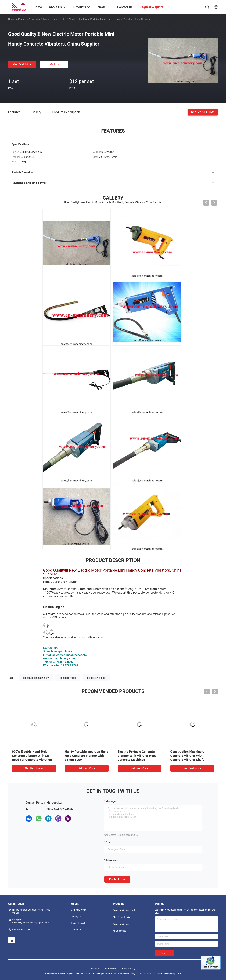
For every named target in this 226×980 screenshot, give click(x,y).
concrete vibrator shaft (90, 637)
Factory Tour (77, 916)
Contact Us (76, 930)
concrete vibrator (96, 678)
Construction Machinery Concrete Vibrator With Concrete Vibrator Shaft (187, 756)
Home (12, 19)
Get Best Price (22, 64)
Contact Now (117, 879)
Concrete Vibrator (40, 19)
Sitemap (95, 969)
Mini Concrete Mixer (122, 917)
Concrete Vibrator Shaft (124, 910)
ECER (178, 974)
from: (109, 842)
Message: (111, 801)
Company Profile (79, 910)
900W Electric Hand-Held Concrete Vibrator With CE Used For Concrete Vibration (32, 756)
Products (23, 19)
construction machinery (36, 678)
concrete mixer (68, 678)
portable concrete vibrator (151, 592)
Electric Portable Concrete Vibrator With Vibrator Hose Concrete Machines (137, 756)
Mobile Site (110, 969)
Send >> (164, 953)
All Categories (120, 931)
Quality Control (78, 923)
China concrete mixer (55, 974)
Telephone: (112, 860)
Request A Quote (203, 112)
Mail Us (54, 64)
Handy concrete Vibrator (60, 582)
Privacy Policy (129, 969)
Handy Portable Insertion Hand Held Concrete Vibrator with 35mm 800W (87, 756)
